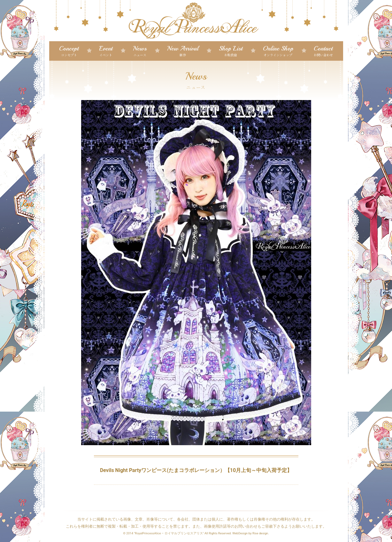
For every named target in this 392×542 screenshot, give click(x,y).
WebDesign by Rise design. (251, 533)
